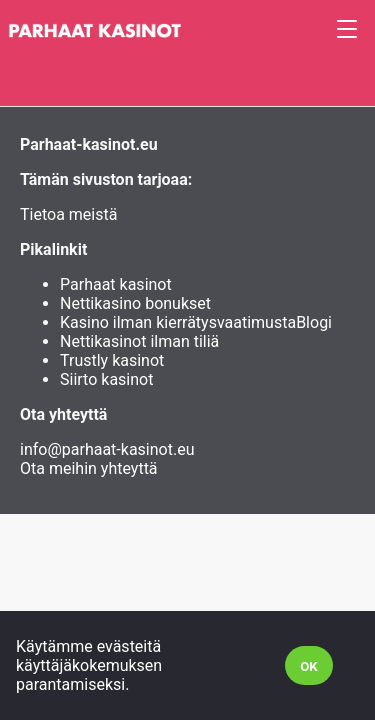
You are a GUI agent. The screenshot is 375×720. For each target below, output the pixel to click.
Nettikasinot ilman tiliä (139, 341)
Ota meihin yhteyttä (89, 468)
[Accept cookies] (309, 665)
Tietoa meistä (68, 214)
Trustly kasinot (112, 360)
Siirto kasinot (106, 379)
